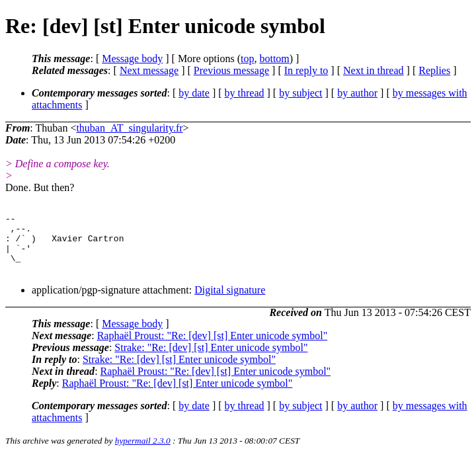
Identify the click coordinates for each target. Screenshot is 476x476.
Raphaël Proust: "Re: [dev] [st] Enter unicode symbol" (213, 347)
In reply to (306, 70)
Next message (149, 70)
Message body (132, 59)
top (247, 59)
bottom (274, 59)
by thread (245, 93)
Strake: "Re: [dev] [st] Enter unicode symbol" (211, 359)
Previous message (231, 70)
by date (194, 93)
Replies (434, 70)
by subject (300, 93)
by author (357, 93)
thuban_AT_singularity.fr (129, 128)
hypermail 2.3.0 (143, 453)
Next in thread (374, 70)
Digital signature (230, 302)
